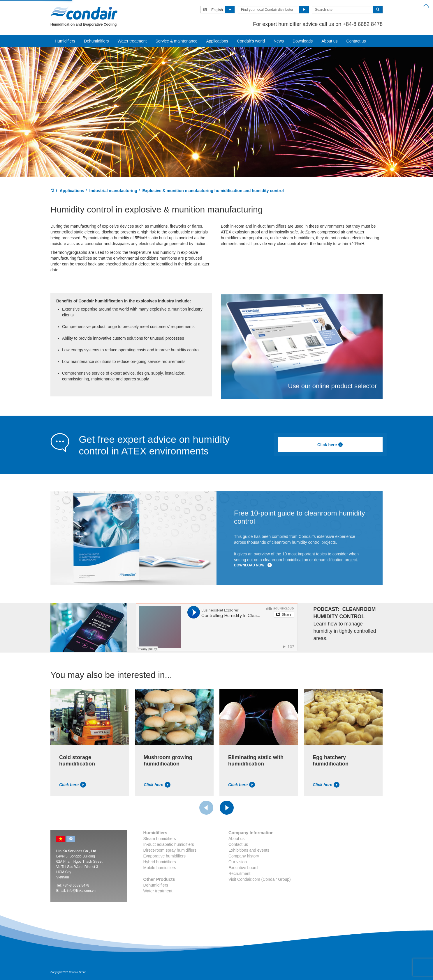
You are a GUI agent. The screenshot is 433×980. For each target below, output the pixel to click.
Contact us (356, 41)
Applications (72, 191)
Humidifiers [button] (65, 41)
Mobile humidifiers (160, 868)
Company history (244, 856)
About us (329, 41)
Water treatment (132, 41)
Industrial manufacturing (113, 191)
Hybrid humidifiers (160, 862)
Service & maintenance (176, 41)
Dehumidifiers (96, 41)
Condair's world (251, 41)
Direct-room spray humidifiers (170, 850)
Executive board (243, 868)
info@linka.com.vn (81, 891)
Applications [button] (217, 41)
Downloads (303, 41)
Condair (84, 13)
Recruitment (239, 873)
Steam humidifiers (160, 839)
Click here (330, 445)
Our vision (238, 862)
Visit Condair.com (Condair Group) (260, 879)
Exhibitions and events (249, 850)
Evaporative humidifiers (165, 856)
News (279, 41)
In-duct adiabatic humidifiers (169, 844)
